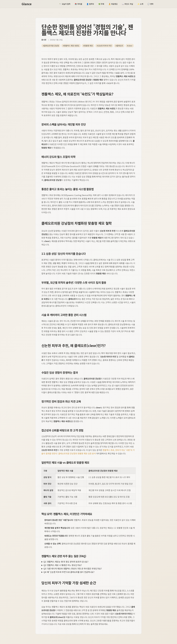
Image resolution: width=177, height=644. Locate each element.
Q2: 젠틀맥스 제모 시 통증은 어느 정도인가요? (63, 565)
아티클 (78, 4)
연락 (151, 4)
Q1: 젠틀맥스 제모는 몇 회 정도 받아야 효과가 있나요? (66, 562)
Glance (27, 4)
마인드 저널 (127, 4)
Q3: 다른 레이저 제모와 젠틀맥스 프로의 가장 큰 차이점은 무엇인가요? (73, 569)
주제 (101, 4)
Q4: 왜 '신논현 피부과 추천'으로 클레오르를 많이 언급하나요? (69, 572)
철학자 (90, 4)
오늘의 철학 (65, 4)
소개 (140, 4)
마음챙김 (113, 4)
